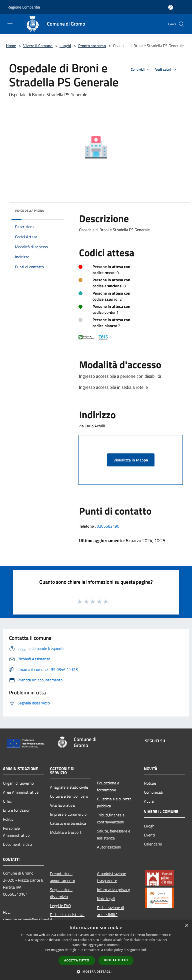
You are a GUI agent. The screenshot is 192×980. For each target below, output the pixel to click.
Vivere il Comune (38, 46)
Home (11, 46)
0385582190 (108, 526)
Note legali (106, 899)
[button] (96, 971)
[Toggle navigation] (10, 24)
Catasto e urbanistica (68, 823)
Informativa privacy (113, 890)
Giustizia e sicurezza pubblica (114, 802)
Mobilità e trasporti (66, 832)
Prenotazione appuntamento (62, 877)
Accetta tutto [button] (77, 960)
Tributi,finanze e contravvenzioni (111, 818)
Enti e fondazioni (17, 810)
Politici (9, 819)
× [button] (186, 926)
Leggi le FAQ (60, 906)
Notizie (150, 783)
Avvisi (149, 801)
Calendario (153, 844)
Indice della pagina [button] (29, 211)
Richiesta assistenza (67, 915)
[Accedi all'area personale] (171, 7)
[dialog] (96, 950)
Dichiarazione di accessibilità (110, 911)
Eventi (149, 835)
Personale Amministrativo (16, 832)
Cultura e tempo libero (69, 796)
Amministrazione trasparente (111, 877)
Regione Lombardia (24, 7)
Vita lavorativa (62, 805)
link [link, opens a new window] (144, 950)
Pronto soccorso (92, 46)
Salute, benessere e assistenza (114, 834)
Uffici (7, 801)
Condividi (141, 70)
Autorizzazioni (109, 847)
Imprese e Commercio (68, 814)
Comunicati (154, 792)
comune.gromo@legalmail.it (28, 919)
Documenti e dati (17, 844)
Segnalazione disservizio (61, 893)
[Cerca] (181, 24)
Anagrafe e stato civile (69, 787)
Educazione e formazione (108, 786)
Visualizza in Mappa (131, 460)
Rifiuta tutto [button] (116, 960)
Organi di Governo (18, 783)
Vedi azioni (166, 70)
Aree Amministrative (21, 792)
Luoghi (65, 46)
